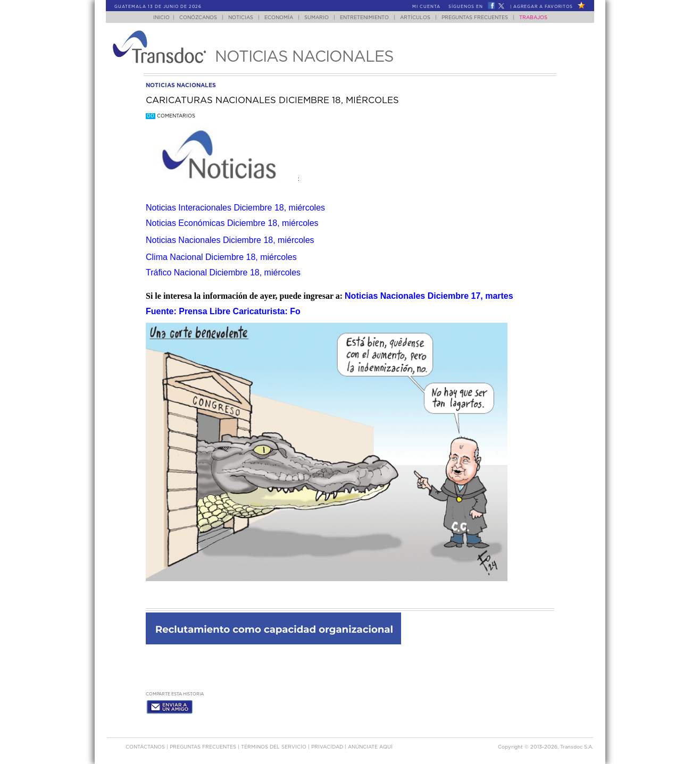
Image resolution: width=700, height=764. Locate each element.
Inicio (161, 18)
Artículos (415, 18)
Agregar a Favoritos (543, 7)
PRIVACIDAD (328, 747)
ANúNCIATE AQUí (370, 747)
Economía (279, 18)
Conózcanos (198, 18)
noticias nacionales (181, 85)
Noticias (241, 18)
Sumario (316, 18)
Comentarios (170, 116)
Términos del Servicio (274, 747)
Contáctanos (146, 747)
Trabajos (533, 18)
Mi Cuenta (426, 7)
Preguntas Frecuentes (475, 18)
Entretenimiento (364, 18)
